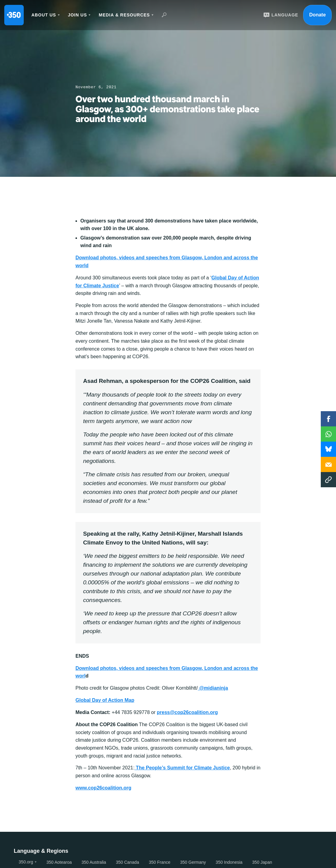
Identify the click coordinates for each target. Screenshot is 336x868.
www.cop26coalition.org (103, 788)
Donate (317, 15)
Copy (328, 480)
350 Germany (193, 862)
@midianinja (213, 688)
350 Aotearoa (59, 862)
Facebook (328, 419)
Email (328, 464)
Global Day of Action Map (105, 700)
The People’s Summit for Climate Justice (182, 768)
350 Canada (128, 862)
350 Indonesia (229, 862)
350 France (160, 862)
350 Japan (262, 862)
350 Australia (94, 862)
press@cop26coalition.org (187, 712)
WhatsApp (328, 434)
